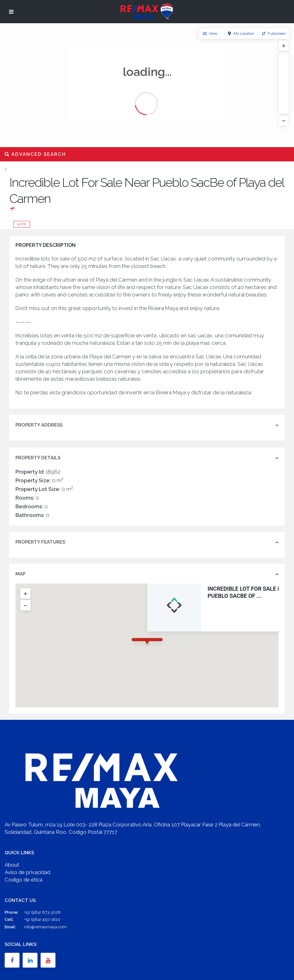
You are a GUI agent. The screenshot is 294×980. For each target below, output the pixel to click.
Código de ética (24, 880)
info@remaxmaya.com (45, 927)
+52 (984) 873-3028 (42, 912)
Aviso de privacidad (27, 872)
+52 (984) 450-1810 (42, 919)
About (12, 865)
